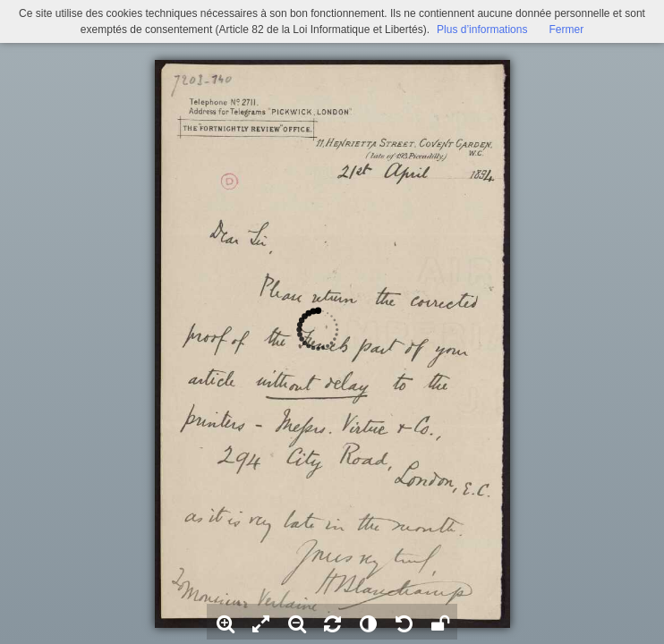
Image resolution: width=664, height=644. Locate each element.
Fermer (566, 30)
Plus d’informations (482, 30)
